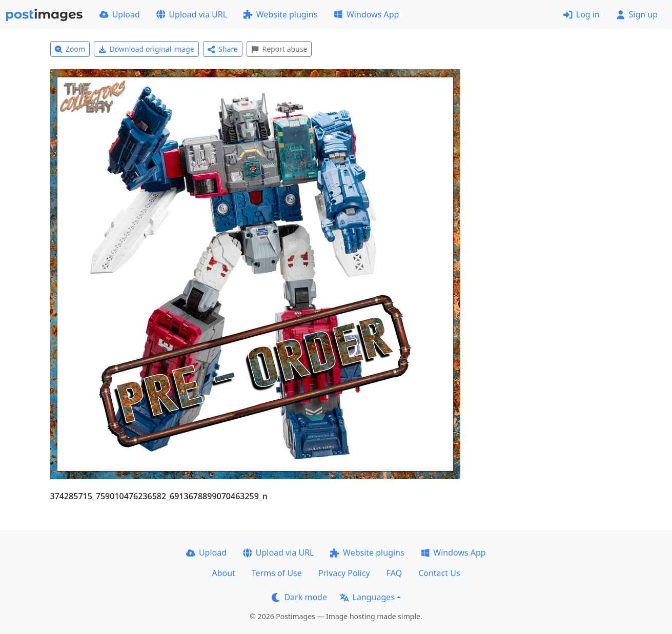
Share (223, 49)
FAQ (394, 573)
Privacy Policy (344, 573)
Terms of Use (277, 573)
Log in (582, 14)
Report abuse (279, 49)
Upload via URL (192, 14)
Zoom (70, 49)
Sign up (637, 14)
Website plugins (280, 14)
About (223, 573)
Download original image (146, 49)
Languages (367, 597)
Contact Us (439, 573)
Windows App (366, 14)
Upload (120, 14)
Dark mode (299, 597)
